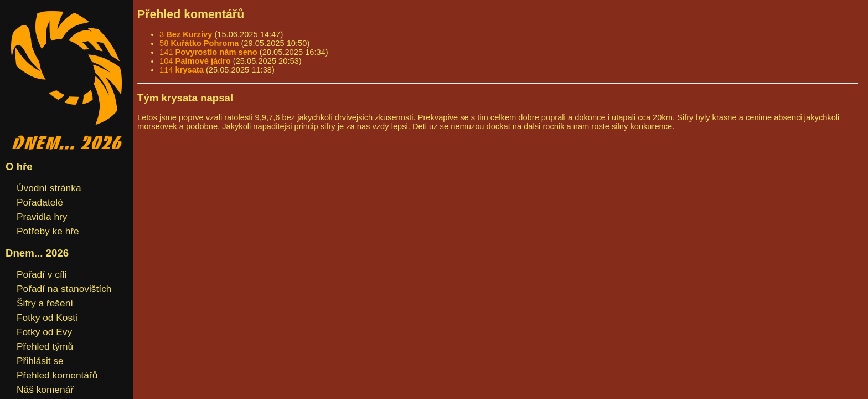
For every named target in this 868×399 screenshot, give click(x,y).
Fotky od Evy (44, 332)
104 (195, 61)
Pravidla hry (42, 217)
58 (199, 43)
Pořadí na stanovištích (64, 289)
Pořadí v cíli (42, 274)
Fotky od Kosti (47, 318)
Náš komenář (45, 390)
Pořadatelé (40, 202)
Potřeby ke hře (48, 231)
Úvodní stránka (49, 188)
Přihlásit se (40, 361)
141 (208, 52)
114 (182, 70)
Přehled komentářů (57, 375)
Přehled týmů (45, 346)
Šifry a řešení (45, 303)
